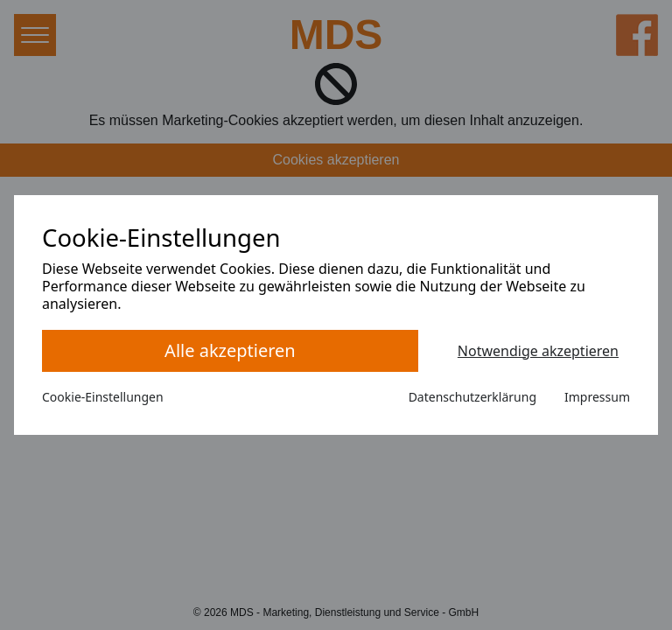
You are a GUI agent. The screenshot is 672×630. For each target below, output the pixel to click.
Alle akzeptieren (230, 350)
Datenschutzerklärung (472, 397)
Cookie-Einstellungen (103, 397)
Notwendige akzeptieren (538, 351)
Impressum (597, 397)
